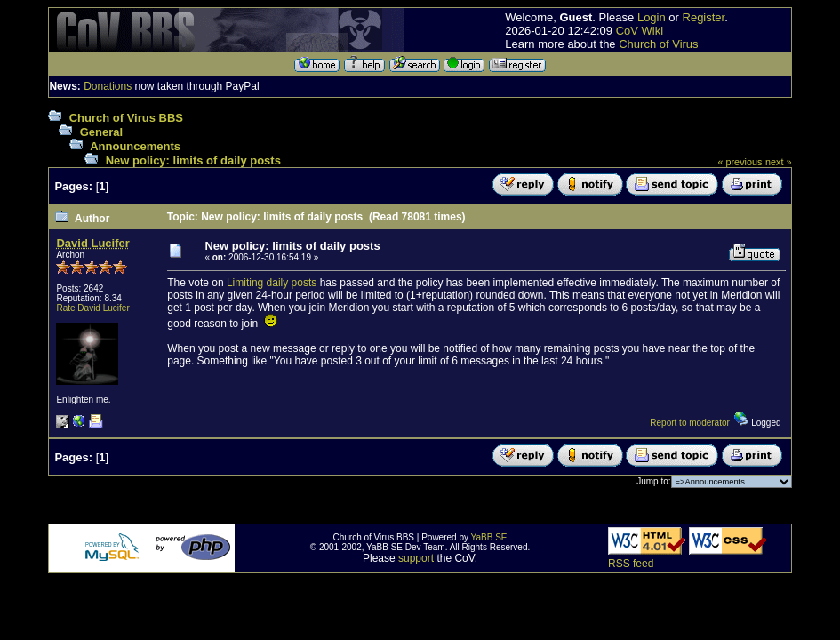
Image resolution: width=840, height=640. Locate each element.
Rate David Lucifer (92, 308)
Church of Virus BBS (126, 118)
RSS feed (631, 564)
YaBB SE (489, 537)
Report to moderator (690, 423)
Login (652, 17)
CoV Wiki (640, 31)
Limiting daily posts (272, 283)
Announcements (135, 146)
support (416, 558)
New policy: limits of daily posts (193, 160)
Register (704, 17)
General (101, 132)
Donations (108, 86)
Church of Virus (658, 44)
